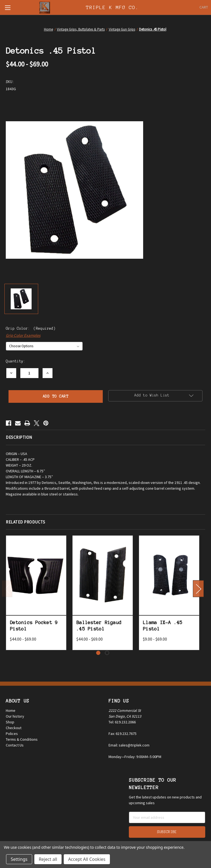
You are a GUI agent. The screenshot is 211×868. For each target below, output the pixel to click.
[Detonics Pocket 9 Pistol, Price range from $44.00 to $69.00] (36, 575)
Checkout (14, 728)
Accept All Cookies (87, 859)
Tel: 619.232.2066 (122, 722)
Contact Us (15, 745)
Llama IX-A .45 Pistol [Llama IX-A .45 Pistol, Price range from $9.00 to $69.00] (163, 626)
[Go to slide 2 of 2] (107, 653)
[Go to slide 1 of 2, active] (98, 653)
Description (19, 437)
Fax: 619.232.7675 (123, 734)
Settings (19, 859)
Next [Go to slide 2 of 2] (198, 589)
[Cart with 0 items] (204, 7)
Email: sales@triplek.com (129, 745)
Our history (15, 716)
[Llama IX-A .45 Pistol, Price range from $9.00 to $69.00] (169, 575)
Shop (10, 722)
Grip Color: (31, 328)
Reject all (48, 859)
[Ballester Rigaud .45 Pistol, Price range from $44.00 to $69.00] (103, 575)
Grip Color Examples (23, 335)
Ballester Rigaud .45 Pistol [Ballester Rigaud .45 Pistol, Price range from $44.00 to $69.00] (99, 626)
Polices (12, 734)
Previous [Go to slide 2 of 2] (7, 589)
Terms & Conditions (22, 739)
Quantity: (16, 361)
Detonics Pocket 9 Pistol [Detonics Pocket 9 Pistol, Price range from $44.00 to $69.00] (34, 626)
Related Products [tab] (25, 522)
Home (11, 710)
